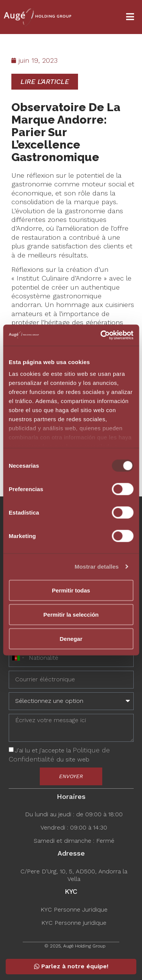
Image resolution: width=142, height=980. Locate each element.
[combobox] (18, 658)
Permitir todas (71, 590)
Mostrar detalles (97, 567)
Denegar (71, 638)
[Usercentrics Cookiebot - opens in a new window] (101, 335)
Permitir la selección (71, 614)
